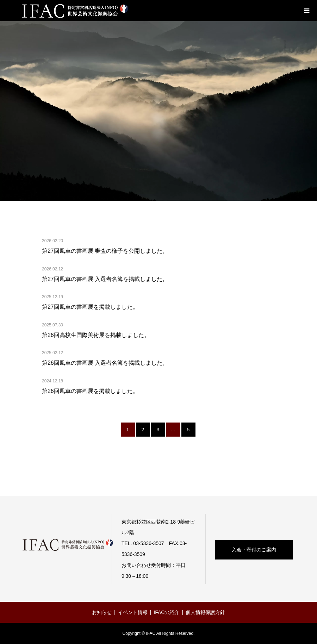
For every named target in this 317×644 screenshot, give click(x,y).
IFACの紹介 (166, 612)
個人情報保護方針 (205, 612)
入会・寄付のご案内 (254, 550)
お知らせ (102, 612)
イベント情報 (133, 612)
